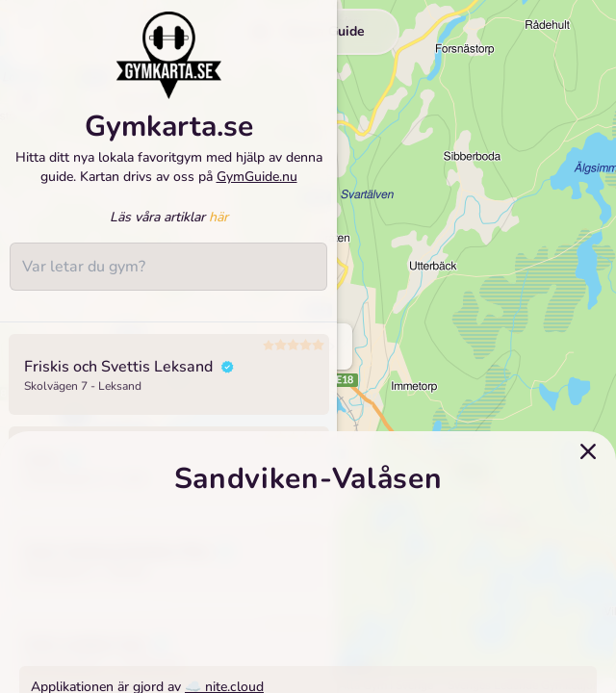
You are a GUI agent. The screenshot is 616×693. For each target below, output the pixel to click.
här (218, 226)
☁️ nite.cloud (224, 671)
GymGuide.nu (257, 184)
